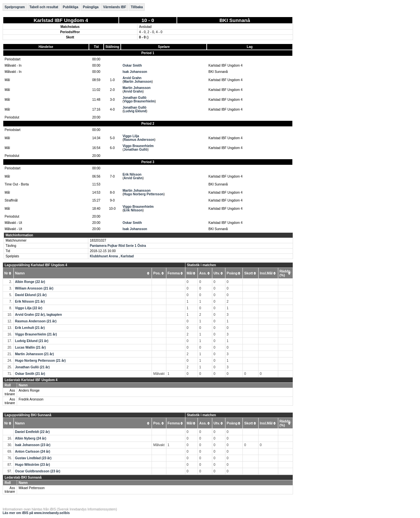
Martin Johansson (138, 82)
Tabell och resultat (44, 7)
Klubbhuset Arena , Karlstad (112, 256)
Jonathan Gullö (134, 98)
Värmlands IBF (115, 7)
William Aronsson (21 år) (34, 288)
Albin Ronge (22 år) (30, 282)
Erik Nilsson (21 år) (30, 302)
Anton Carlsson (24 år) (33, 452)
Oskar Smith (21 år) (30, 374)
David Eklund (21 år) (31, 295)
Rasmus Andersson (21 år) (36, 321)
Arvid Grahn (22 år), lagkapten (39, 315)
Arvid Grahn (132, 78)
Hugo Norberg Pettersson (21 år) (40, 361)
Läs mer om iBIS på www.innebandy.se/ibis (36, 513)
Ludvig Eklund (135, 111)
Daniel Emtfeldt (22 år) (32, 432)
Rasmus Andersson (139, 140)
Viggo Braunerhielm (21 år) (36, 334)
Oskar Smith (132, 65)
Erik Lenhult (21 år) (30, 328)
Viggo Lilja (131, 136)
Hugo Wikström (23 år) (33, 465)
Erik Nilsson (132, 174)
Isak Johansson (135, 72)
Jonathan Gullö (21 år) (32, 367)
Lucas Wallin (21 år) (31, 347)
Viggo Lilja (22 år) (29, 308)
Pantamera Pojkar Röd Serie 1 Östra (118, 246)
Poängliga (91, 7)
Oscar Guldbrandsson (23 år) (38, 471)
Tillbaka (137, 7)
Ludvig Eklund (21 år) (32, 341)
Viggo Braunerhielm (139, 101)
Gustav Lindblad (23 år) (33, 458)
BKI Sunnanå (235, 20)
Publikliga (70, 7)
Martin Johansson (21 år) (34, 354)
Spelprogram (15, 7)
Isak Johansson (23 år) (33, 445)
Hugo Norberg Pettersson (144, 194)
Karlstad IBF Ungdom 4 (61, 20)
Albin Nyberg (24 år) (31, 438)
